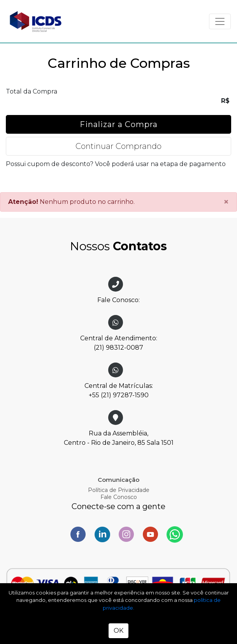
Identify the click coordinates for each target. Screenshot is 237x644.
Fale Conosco (119, 497)
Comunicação (119, 480)
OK (119, 631)
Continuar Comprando (119, 146)
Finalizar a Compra (119, 124)
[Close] (226, 202)
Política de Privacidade (119, 490)
